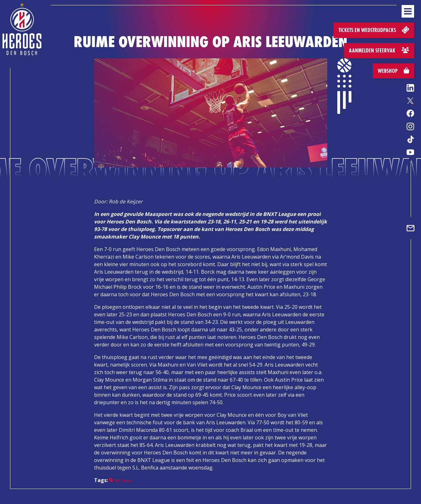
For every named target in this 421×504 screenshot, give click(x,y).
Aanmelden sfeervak (379, 50)
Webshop (393, 71)
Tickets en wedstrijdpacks (374, 30)
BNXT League (120, 480)
